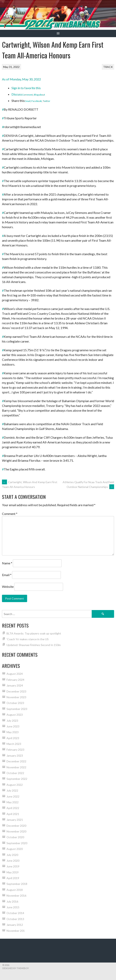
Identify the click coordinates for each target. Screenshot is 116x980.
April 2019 (13, 878)
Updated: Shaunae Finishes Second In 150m (34, 645)
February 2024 (15, 680)
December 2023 (16, 691)
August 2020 (15, 849)
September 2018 (17, 884)
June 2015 (13, 907)
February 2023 (15, 750)
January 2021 (15, 820)
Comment (27, 95)
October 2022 (15, 773)
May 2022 (13, 802)
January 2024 (15, 685)
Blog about (39, 95)
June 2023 (13, 726)
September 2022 (17, 779)
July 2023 (12, 721)
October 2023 (15, 703)
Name (7, 563)
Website (8, 587)
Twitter (46, 101)
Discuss (17, 94)
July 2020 (12, 855)
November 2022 (16, 767)
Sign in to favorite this (26, 88)
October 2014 (15, 913)
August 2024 (15, 674)
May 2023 (13, 732)
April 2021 (13, 814)
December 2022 (16, 761)
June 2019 (13, 866)
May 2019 (13, 872)
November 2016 (16, 896)
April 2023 (13, 738)
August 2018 (15, 890)
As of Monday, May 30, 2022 (21, 79)
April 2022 (13, 808)
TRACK (108, 67)
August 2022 (15, 785)
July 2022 (12, 790)
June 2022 (13, 796)
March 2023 (14, 744)
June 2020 (13, 861)
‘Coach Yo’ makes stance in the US (28, 639)
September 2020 (17, 843)
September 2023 (17, 709)
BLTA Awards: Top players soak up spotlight (34, 633)
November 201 (16, 931)
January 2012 (15, 925)
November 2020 (16, 831)
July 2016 (12, 901)
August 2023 (15, 715)
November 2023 (16, 697)
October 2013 (15, 919)
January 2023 (15, 756)
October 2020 (15, 837)
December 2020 (16, 826)
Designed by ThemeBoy (16, 968)
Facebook (37, 101)
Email (27, 101)
